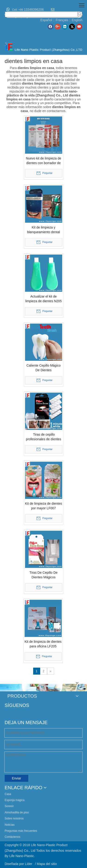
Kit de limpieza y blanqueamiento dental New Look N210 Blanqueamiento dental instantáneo (43, 230)
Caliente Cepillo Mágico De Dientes (43, 368)
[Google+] (58, 27)
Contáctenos (12, 837)
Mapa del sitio (47, 864)
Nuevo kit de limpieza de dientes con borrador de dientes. (43, 161)
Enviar (16, 778)
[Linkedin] (65, 27)
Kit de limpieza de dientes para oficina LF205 (43, 644)
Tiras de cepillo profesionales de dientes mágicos (44, 437)
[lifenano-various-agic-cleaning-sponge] (44, 688)
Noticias (10, 825)
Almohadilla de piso (17, 812)
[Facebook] (50, 27)
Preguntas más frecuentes (21, 831)
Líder (29, 864)
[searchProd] (42, 14)
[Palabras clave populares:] (80, 14)
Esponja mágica (14, 800)
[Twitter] (72, 27)
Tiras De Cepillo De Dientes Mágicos (43, 575)
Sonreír (9, 806)
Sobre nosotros (14, 818)
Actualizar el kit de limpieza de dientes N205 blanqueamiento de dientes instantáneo (43, 299)
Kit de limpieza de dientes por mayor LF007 (44, 506)
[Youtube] (79, 27)
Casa (8, 794)
